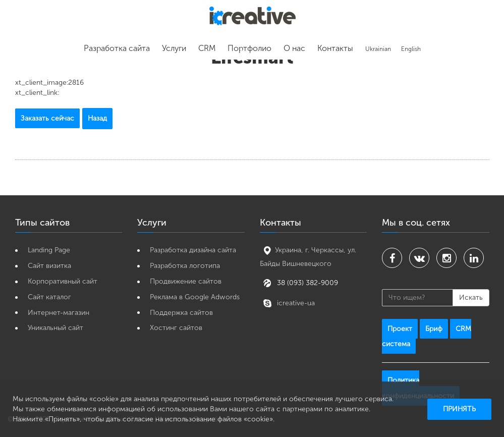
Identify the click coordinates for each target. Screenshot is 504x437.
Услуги (174, 48)
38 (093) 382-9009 (306, 282)
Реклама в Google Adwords (195, 297)
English (411, 49)
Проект (400, 329)
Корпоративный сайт (63, 281)
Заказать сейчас (47, 118)
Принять (459, 409)
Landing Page (49, 250)
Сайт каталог (49, 297)
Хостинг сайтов (176, 328)
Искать (471, 297)
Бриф (434, 329)
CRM (207, 48)
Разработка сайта (117, 48)
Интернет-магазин (59, 313)
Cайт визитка (49, 266)
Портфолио (249, 48)
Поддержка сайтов (181, 313)
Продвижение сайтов (186, 281)
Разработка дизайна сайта (193, 250)
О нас (294, 48)
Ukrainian (378, 49)
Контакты (335, 48)
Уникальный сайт (55, 328)
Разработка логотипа (185, 266)
